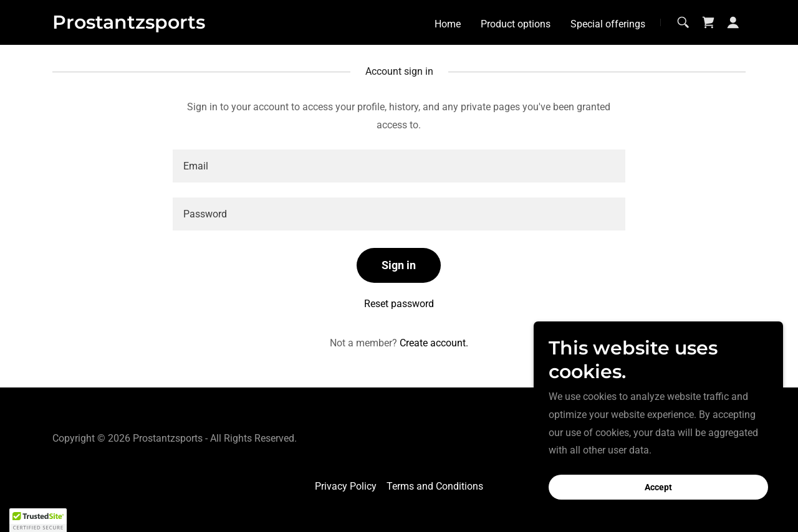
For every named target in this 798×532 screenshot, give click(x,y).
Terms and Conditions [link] (435, 486)
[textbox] (399, 166)
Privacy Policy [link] (346, 486)
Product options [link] (516, 24)
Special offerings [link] (608, 24)
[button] (733, 22)
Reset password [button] (399, 304)
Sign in (399, 265)
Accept (658, 487)
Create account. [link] (434, 343)
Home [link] (448, 24)
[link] (129, 25)
